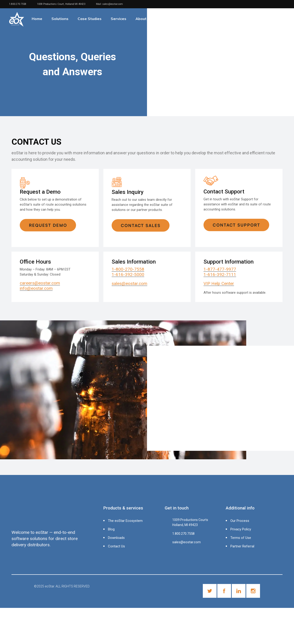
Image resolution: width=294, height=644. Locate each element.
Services (119, 19)
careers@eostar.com (40, 283)
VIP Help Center (219, 283)
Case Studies (90, 19)
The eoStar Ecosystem (125, 521)
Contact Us (116, 546)
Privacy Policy (241, 529)
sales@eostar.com (113, 4)
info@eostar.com (36, 288)
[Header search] (288, 17)
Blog (111, 529)
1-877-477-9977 (220, 269)
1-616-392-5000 (128, 275)
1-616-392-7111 (220, 275)
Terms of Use (241, 538)
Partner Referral (242, 546)
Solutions (60, 19)
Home (37, 19)
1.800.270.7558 (18, 4)
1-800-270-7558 (128, 269)
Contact (168, 19)
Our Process (240, 521)
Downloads (116, 538)
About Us (144, 19)
